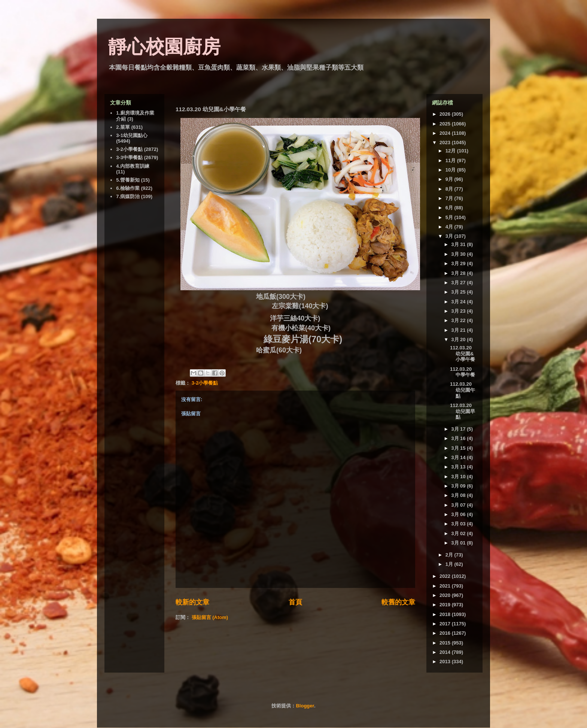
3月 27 (459, 283)
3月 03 (459, 524)
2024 (446, 133)
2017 (446, 624)
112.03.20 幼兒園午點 (463, 390)
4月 (450, 227)
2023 (446, 142)
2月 (450, 555)
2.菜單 (123, 127)
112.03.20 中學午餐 (463, 372)
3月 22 (459, 320)
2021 (446, 586)
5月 (450, 217)
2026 (446, 114)
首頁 (295, 602)
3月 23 (459, 311)
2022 (446, 576)
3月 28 (459, 273)
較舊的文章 (398, 602)
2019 (446, 605)
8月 (450, 189)
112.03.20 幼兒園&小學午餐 (463, 354)
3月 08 (459, 495)
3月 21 (459, 330)
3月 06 (459, 514)
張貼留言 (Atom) (210, 617)
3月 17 (459, 429)
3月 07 (459, 505)
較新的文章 (192, 602)
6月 (450, 208)
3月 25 (459, 292)
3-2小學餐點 (205, 383)
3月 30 (459, 254)
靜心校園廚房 (164, 47)
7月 (450, 198)
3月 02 (459, 533)
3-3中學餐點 (129, 157)
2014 (446, 652)
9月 (450, 179)
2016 (446, 633)
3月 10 (459, 477)
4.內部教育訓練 (133, 166)
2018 (446, 614)
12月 (451, 151)
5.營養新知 (128, 180)
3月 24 (459, 302)
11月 (451, 160)
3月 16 (459, 438)
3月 (450, 236)
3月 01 (459, 543)
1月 (450, 564)
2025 (446, 124)
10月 (451, 170)
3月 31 (459, 244)
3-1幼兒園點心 (132, 135)
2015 (446, 643)
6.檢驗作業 (128, 188)
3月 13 (459, 467)
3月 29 (459, 263)
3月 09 (459, 486)
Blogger (305, 706)
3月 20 (459, 339)
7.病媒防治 (128, 196)
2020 (446, 595)
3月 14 (459, 457)
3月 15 (459, 448)
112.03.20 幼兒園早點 (463, 411)
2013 (446, 662)
